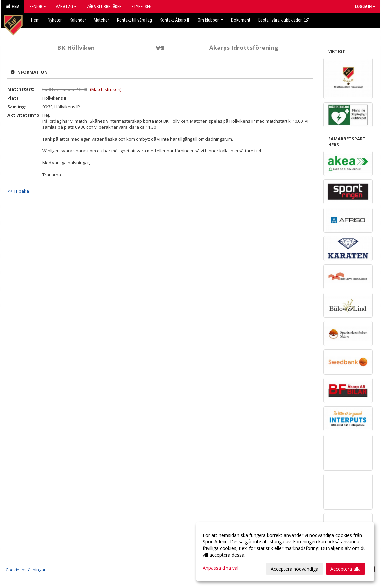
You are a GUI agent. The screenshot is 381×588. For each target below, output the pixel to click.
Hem (13, 6)
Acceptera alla (346, 569)
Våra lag (66, 6)
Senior (38, 6)
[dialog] (285, 552)
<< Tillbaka (18, 191)
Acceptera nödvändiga (294, 569)
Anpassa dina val (221, 568)
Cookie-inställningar (26, 570)
